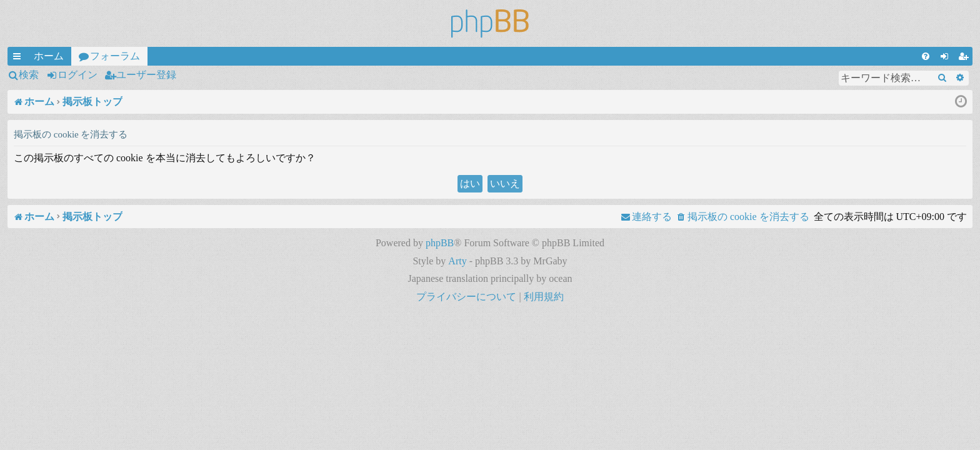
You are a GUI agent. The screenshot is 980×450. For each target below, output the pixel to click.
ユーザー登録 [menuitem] (966, 58)
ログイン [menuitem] (947, 58)
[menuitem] (926, 56)
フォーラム (115, 56)
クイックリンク (19, 58)
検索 (29, 75)
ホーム (49, 56)
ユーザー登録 (146, 75)
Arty (457, 261)
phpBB (440, 243)
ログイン (77, 75)
